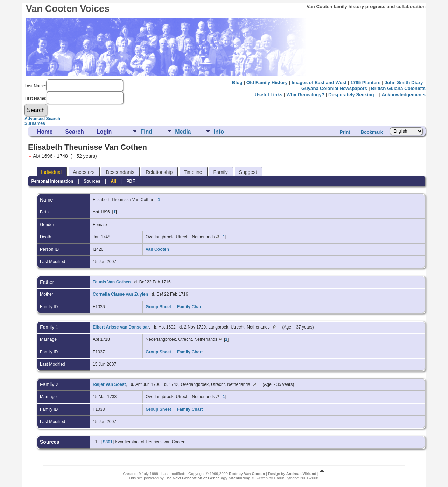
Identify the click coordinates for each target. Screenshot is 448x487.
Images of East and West (319, 82)
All (113, 181)
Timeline (193, 172)
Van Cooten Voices (68, 9)
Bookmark (372, 132)
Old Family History (267, 82)
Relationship (159, 172)
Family (221, 172)
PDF (131, 181)
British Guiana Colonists (398, 88)
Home (45, 132)
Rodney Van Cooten (247, 474)
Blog (237, 82)
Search (74, 132)
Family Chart (190, 307)
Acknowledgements (404, 95)
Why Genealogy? (305, 95)
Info (219, 132)
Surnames (35, 123)
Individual (51, 172)
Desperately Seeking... (353, 95)
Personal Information (52, 181)
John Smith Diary (404, 82)
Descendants (120, 172)
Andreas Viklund (301, 474)
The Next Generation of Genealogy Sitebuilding (208, 478)
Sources (92, 181)
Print (345, 132)
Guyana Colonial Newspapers (334, 88)
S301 (107, 442)
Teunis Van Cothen (112, 282)
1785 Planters (365, 82)
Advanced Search (42, 119)
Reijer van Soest (109, 384)
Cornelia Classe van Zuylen (120, 294)
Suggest (248, 172)
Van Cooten (157, 249)
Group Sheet (158, 307)
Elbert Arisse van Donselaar (121, 327)
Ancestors (84, 172)
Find (146, 132)
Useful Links (269, 95)
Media (183, 132)
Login (104, 132)
